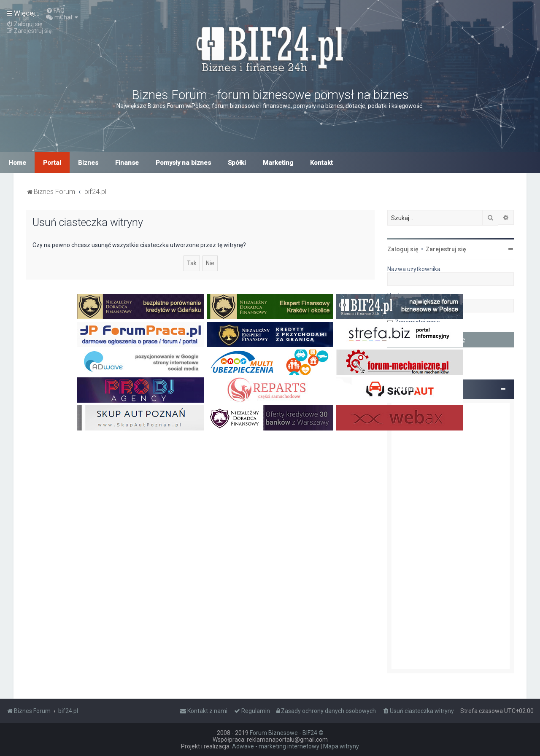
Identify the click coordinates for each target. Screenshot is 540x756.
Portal (52, 163)
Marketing (278, 163)
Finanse (127, 163)
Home (17, 163)
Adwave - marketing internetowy (276, 746)
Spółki (237, 163)
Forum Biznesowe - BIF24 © (287, 733)
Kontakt (321, 163)
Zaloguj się (403, 249)
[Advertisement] (451, 536)
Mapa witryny (341, 746)
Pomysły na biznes (183, 163)
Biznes (88, 163)
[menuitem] (55, 11)
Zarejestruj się (446, 249)
